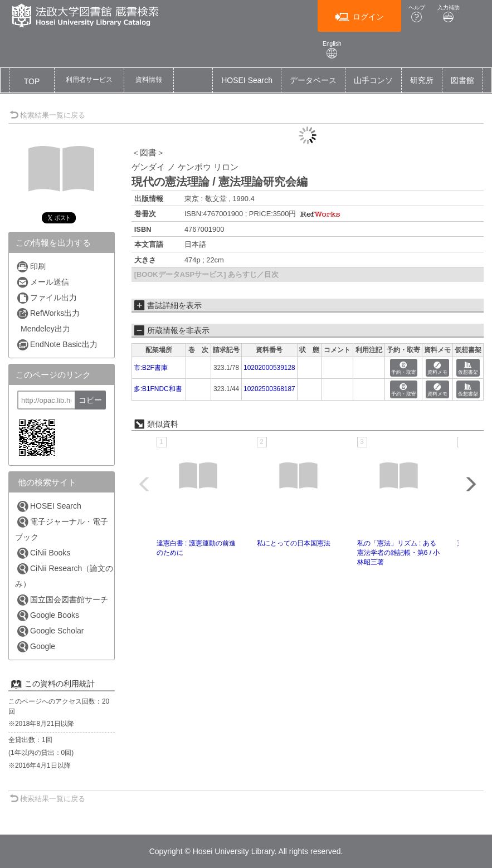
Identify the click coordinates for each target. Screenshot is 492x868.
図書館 (462, 80)
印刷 (31, 267)
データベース (313, 80)
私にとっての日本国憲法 (294, 543)
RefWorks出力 (48, 313)
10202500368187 (269, 389)
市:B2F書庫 (151, 368)
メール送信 (43, 282)
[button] (89, 80)
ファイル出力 (47, 298)
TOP (32, 81)
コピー (90, 400)
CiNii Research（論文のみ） (64, 576)
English (332, 50)
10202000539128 (269, 368)
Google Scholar (50, 631)
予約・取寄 (404, 369)
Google (36, 647)
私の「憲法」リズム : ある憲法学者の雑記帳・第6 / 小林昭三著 (399, 553)
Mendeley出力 (45, 329)
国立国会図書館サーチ (62, 600)
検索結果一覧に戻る (47, 115)
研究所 (422, 80)
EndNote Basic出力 (57, 345)
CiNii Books (43, 553)
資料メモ (437, 369)
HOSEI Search (247, 80)
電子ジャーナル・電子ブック (62, 529)
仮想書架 (468, 369)
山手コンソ (373, 80)
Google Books (48, 615)
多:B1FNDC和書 (158, 389)
